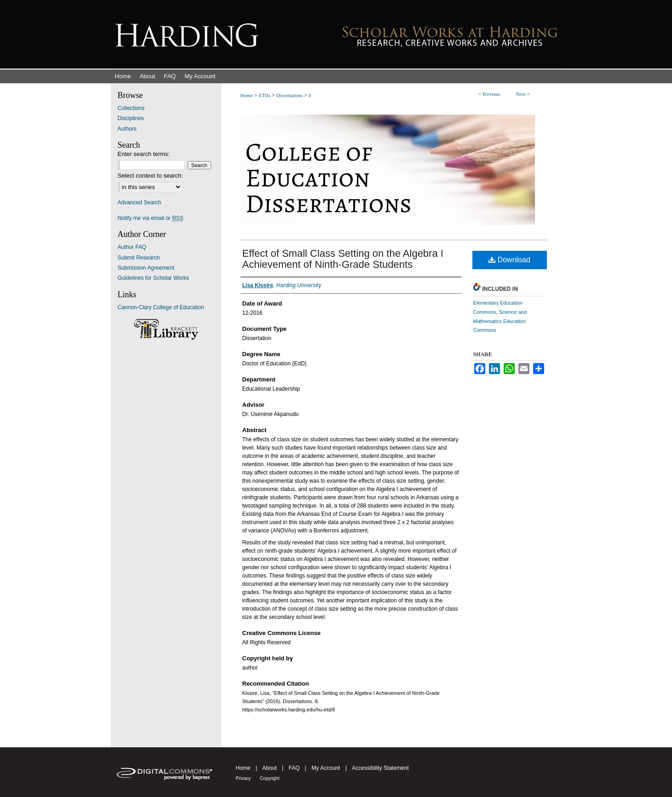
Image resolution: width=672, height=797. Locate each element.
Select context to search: (150, 176)
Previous (491, 94)
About (269, 768)
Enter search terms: (144, 154)
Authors (127, 129)
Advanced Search (140, 202)
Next (520, 94)
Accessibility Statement (380, 768)
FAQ (294, 768)
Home (247, 95)
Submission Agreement (146, 268)
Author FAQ (132, 247)
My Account (326, 768)
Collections (131, 108)
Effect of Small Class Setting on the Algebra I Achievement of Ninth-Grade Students (343, 259)
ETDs (264, 95)
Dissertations (290, 95)
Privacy (244, 778)
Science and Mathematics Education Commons (500, 321)
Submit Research (139, 258)
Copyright (270, 778)
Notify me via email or (151, 218)
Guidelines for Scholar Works (153, 278)
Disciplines (131, 118)
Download (509, 260)
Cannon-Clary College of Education (161, 307)
